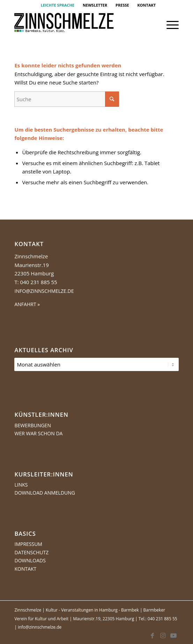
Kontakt (25, 569)
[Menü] (169, 25)
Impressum (28, 544)
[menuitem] (58, 5)
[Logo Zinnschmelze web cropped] (80, 25)
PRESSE (122, 5)
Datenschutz (31, 552)
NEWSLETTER (95, 5)
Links (21, 485)
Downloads (30, 560)
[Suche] (67, 99)
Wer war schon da (38, 433)
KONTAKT (147, 5)
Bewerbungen (32, 425)
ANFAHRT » (27, 304)
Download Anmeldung (45, 493)
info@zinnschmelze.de (44, 291)
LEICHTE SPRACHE (58, 5)
